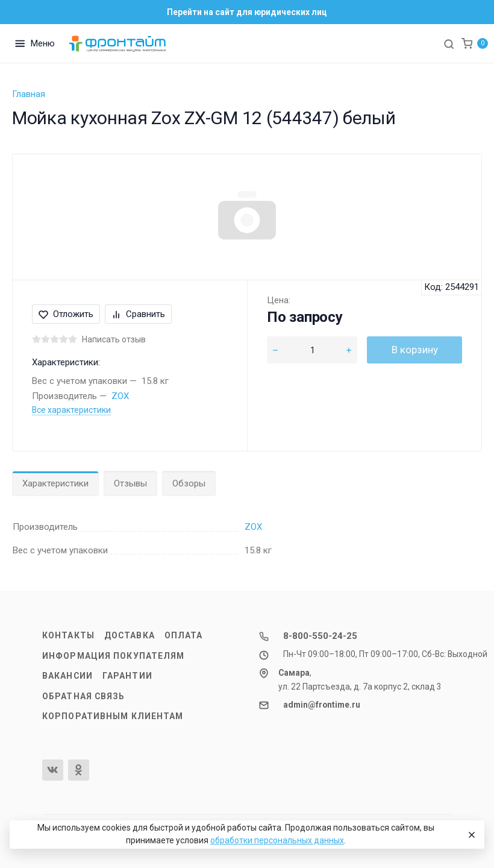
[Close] (470, 835)
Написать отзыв (114, 339)
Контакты (68, 635)
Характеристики (55, 483)
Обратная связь (84, 696)
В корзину (415, 350)
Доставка (130, 635)
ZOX (120, 396)
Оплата (184, 635)
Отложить (66, 314)
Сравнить (138, 314)
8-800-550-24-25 (320, 636)
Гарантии (127, 676)
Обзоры (189, 483)
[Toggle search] (449, 43)
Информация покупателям (113, 656)
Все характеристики (71, 410)
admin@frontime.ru (322, 705)
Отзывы (130, 483)
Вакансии (67, 676)
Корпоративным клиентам (113, 716)
